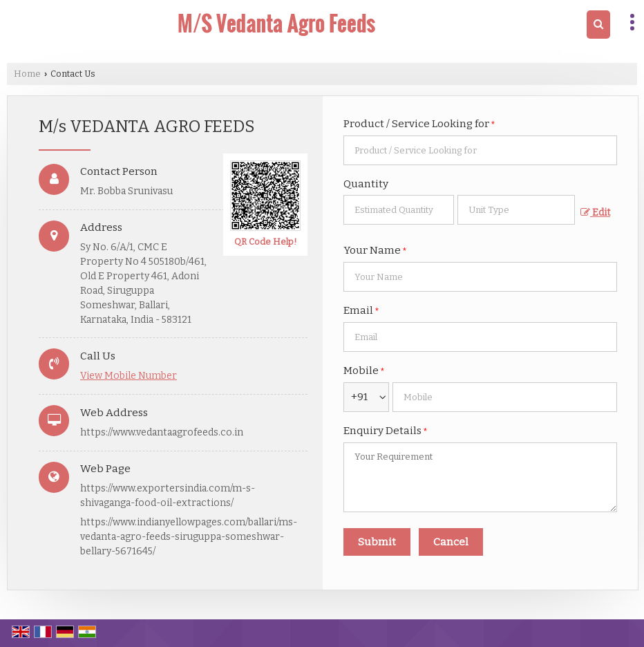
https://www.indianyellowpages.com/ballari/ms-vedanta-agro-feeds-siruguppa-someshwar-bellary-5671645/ (189, 537)
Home (27, 74)
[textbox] (516, 210)
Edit (595, 213)
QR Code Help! (266, 242)
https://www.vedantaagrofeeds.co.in (162, 432)
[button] (129, 376)
